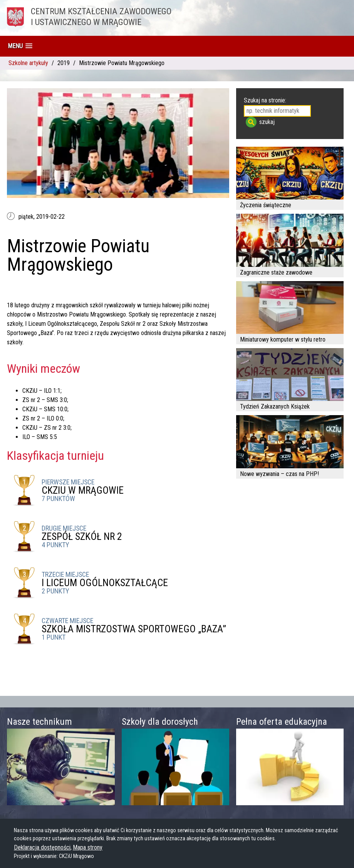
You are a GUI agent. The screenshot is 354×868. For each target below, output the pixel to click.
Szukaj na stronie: (265, 100)
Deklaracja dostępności (42, 847)
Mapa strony (88, 847)
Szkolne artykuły (28, 63)
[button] (20, 46)
